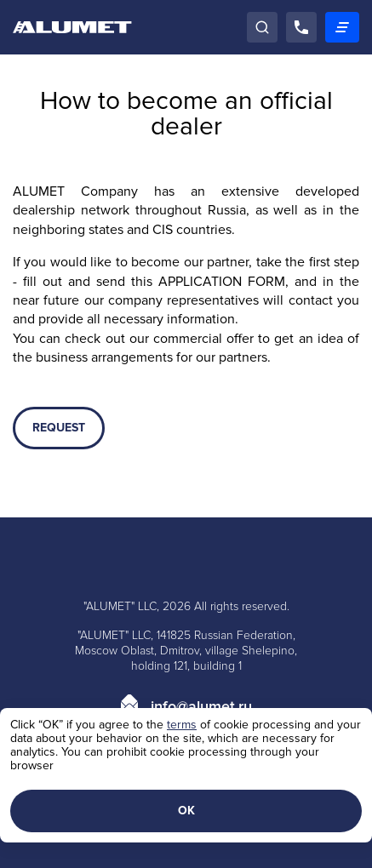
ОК (186, 811)
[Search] (262, 27)
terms (182, 725)
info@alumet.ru (201, 706)
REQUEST (59, 428)
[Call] (301, 27)
